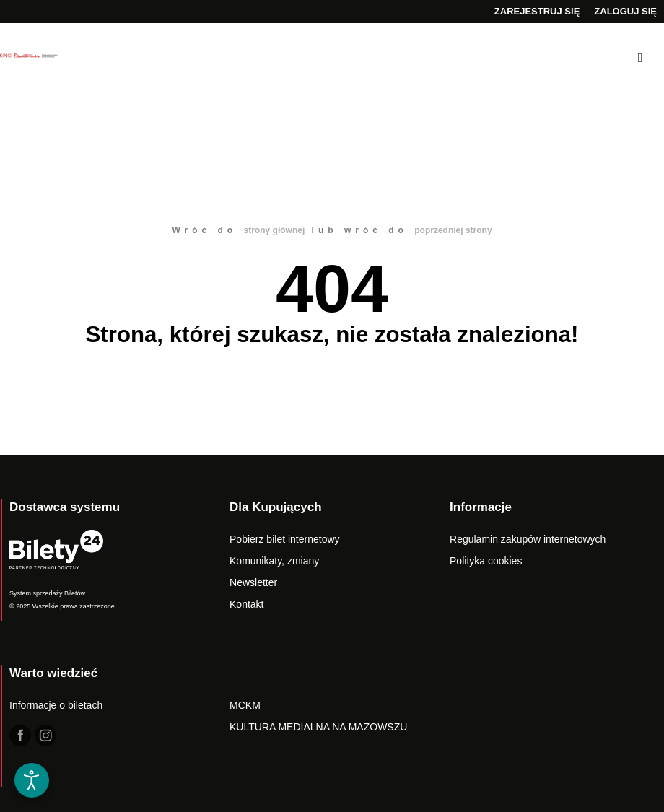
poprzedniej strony (453, 230)
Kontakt (246, 604)
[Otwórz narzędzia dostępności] (32, 780)
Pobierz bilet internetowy (285, 539)
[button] (32, 734)
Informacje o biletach (56, 705)
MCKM (245, 705)
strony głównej (275, 230)
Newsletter (253, 582)
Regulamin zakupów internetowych (528, 539)
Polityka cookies (486, 561)
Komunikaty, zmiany (274, 561)
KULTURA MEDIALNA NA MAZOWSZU (318, 727)
